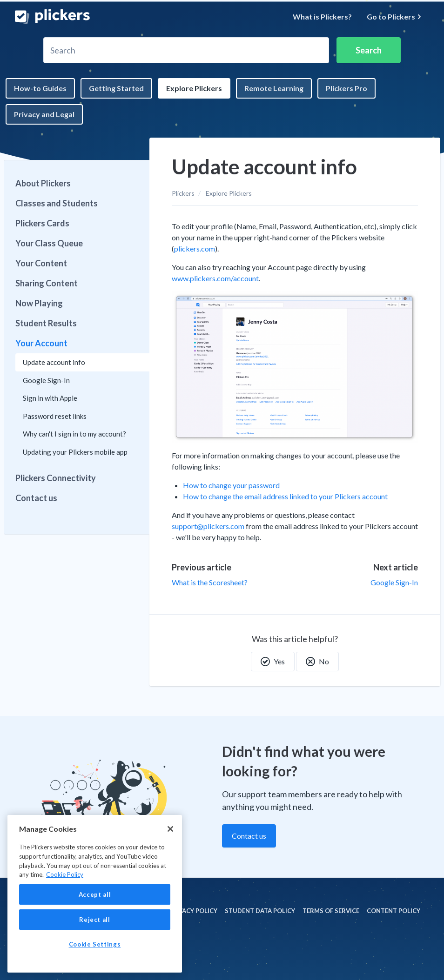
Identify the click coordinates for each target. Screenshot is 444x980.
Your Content (41, 263)
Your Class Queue (49, 243)
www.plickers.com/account (215, 278)
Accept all (95, 894)
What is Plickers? (322, 17)
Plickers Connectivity (56, 478)
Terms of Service (331, 911)
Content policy (394, 911)
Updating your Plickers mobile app (75, 452)
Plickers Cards (42, 223)
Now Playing (39, 303)
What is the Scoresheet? (210, 582)
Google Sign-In (394, 582)
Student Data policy (260, 911)
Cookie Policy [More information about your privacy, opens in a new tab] (65, 874)
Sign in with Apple (50, 398)
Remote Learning (274, 88)
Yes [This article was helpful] (273, 662)
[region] (95, 894)
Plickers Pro (346, 88)
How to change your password (231, 485)
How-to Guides (40, 88)
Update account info (54, 362)
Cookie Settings (95, 944)
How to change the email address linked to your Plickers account (285, 496)
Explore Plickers (194, 88)
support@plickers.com (208, 526)
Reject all (95, 920)
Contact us (36, 498)
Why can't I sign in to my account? (74, 434)
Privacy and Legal (44, 114)
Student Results (46, 323)
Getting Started (116, 88)
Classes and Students (57, 203)
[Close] (170, 829)
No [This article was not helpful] (317, 662)
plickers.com (195, 248)
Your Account (41, 343)
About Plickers (43, 183)
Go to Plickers (394, 17)
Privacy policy (193, 911)
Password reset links (55, 416)
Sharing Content (47, 283)
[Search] (186, 50)
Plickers (183, 193)
